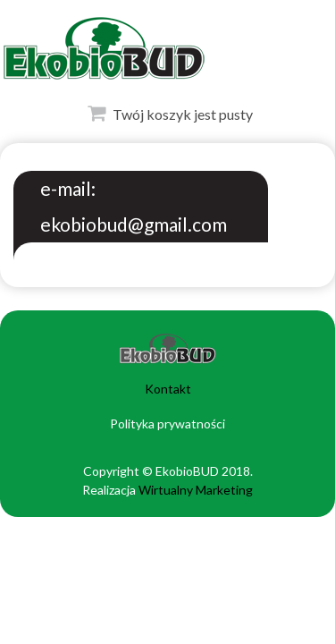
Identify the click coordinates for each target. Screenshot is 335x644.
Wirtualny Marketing (196, 490)
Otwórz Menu (19, 45)
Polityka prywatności (167, 424)
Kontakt (168, 389)
